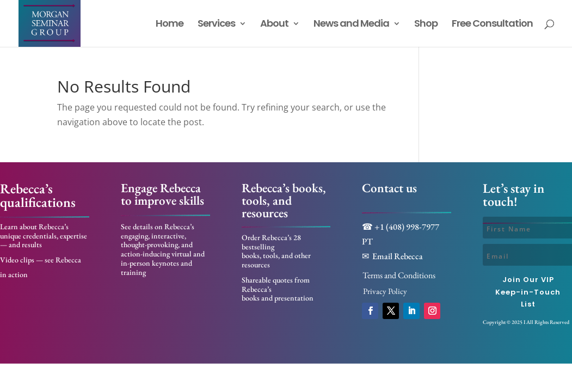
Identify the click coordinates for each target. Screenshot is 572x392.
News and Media (351, 25)
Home (170, 25)
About (274, 25)
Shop (426, 25)
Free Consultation (492, 25)
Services (216, 25)
